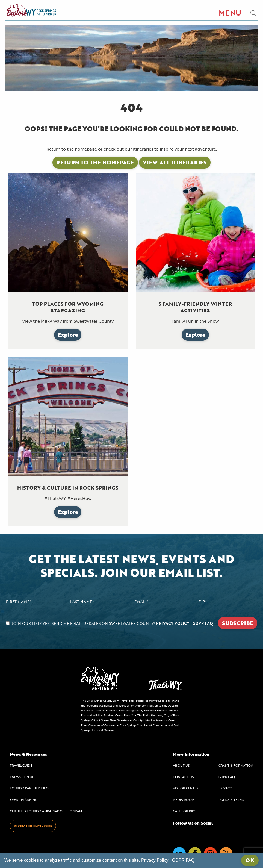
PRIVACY (225, 788)
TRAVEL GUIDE (21, 765)
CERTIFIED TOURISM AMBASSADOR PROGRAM (46, 811)
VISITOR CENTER (186, 788)
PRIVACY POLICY (173, 623)
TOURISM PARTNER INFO (29, 788)
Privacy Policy (155, 860)
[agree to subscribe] (8, 623)
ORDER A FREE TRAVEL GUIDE (33, 826)
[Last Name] (100, 602)
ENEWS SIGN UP (22, 777)
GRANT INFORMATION (236, 765)
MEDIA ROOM (184, 799)
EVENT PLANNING (23, 799)
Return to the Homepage (95, 162)
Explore (68, 335)
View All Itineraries (175, 162)
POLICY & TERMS (231, 799)
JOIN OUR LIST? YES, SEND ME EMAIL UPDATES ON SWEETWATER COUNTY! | (110, 623)
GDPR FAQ (203, 623)
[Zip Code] (228, 602)
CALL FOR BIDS (184, 811)
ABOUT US (181, 765)
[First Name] (35, 602)
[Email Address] (164, 602)
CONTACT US (183, 777)
